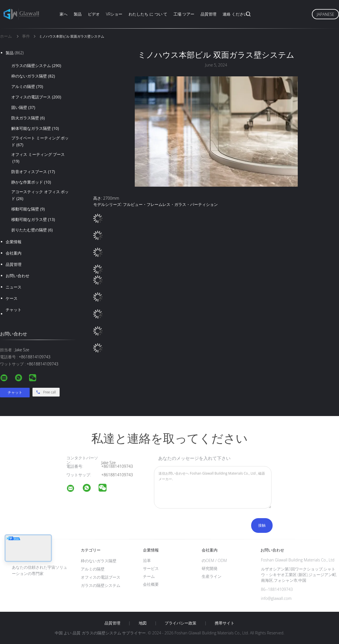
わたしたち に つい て (148, 14)
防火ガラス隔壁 (28, 118)
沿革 (147, 560)
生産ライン (212, 576)
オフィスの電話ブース (36, 97)
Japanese (325, 14)
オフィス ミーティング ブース (38, 158)
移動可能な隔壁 (28, 209)
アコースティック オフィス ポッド (40, 195)
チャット (14, 310)
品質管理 (208, 14)
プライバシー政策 (181, 623)
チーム (149, 576)
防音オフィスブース (33, 172)
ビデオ (94, 14)
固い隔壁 (23, 107)
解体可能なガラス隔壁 (35, 128)
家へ (64, 14)
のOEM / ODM (214, 560)
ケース (12, 298)
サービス (151, 568)
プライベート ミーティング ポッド (40, 142)
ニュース (14, 287)
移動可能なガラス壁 (33, 219)
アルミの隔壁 (27, 87)
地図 (143, 623)
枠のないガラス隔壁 (33, 76)
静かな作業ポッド (31, 182)
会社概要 (151, 584)
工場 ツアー (184, 14)
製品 (78, 14)
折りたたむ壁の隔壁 (32, 230)
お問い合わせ (18, 276)
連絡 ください (235, 14)
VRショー (114, 14)
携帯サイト (225, 623)
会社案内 (14, 253)
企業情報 (14, 242)
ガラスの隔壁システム (36, 66)
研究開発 (210, 568)
